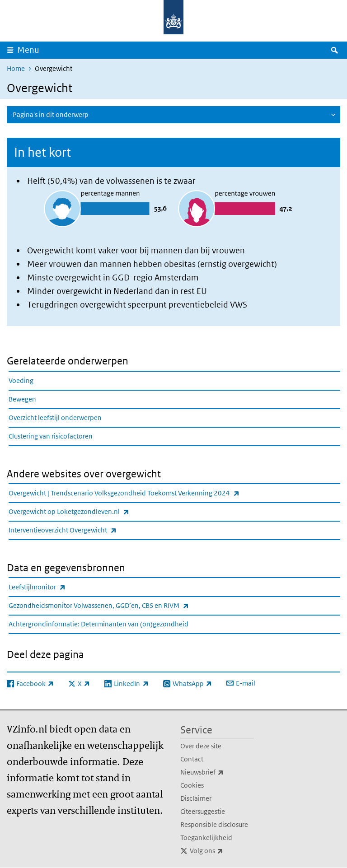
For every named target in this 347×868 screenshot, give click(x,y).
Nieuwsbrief (217, 772)
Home (16, 68)
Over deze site (201, 746)
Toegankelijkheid (206, 838)
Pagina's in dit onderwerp (51, 114)
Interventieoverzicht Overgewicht (82, 530)
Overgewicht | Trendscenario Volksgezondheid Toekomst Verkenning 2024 (144, 493)
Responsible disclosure (214, 824)
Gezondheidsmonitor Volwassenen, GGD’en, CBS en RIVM (119, 605)
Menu (28, 50)
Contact (192, 759)
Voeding (21, 380)
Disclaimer (196, 798)
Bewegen (22, 399)
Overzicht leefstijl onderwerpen (55, 418)
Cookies (192, 785)
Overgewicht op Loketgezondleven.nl (89, 511)
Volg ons (222, 851)
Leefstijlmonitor (57, 587)
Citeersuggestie (203, 811)
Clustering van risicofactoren (51, 436)
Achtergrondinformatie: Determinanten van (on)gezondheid (98, 624)
